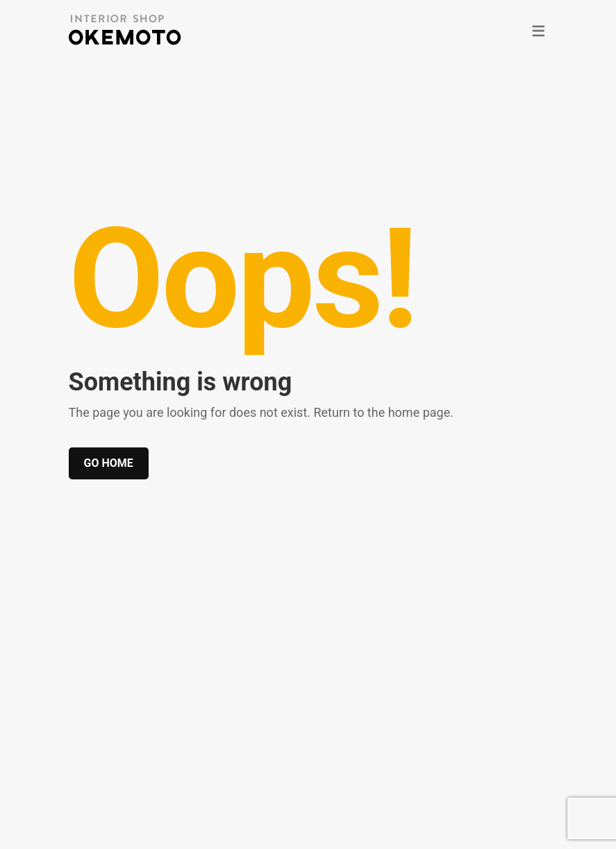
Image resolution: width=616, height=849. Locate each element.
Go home (109, 463)
